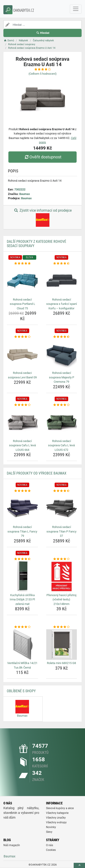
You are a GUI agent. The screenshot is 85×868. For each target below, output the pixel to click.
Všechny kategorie (57, 813)
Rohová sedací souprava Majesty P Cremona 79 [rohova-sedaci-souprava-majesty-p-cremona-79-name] (62, 377)
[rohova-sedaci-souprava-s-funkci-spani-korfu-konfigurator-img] (62, 281)
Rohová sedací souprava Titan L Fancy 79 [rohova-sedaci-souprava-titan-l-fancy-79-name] (22, 531)
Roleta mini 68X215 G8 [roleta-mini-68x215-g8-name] (61, 663)
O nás (50, 845)
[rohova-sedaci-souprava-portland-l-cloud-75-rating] (22, 264)
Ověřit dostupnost (42, 157)
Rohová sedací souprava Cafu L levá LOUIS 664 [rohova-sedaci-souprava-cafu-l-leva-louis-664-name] (22, 445)
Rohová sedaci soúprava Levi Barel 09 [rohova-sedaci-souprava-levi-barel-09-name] (22, 375)
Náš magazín (12, 845)
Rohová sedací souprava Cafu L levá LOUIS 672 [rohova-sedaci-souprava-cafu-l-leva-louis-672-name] (61, 445)
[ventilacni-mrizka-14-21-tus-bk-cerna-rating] (22, 627)
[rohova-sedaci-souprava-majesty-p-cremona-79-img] (62, 354)
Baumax (25, 194)
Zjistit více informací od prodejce (42, 218)
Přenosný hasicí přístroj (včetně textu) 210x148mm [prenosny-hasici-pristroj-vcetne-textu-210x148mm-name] (61, 599)
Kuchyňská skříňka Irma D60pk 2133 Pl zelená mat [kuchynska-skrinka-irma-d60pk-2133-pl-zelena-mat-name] (22, 599)
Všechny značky (56, 818)
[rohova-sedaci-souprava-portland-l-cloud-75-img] (22, 281)
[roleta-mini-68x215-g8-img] (62, 645)
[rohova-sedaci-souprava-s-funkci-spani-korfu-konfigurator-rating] (62, 264)
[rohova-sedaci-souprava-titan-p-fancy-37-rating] (62, 491)
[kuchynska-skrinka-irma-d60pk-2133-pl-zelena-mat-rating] (22, 559)
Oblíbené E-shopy (21, 691)
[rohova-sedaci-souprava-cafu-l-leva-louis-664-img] (22, 422)
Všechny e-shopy (56, 822)
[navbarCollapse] (76, 9)
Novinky (51, 827)
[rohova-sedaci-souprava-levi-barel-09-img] (22, 354)
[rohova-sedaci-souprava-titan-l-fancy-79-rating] (22, 491)
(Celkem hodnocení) (43, 74)
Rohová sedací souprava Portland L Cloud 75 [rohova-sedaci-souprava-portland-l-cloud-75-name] (22, 304)
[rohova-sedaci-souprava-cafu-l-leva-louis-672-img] (62, 422)
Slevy (49, 832)
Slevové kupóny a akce (60, 808)
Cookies (51, 850)
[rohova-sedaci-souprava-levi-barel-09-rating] (22, 337)
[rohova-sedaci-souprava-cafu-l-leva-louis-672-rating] (62, 405)
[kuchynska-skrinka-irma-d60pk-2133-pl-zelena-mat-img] (22, 576)
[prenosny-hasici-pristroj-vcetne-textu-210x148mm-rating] (62, 559)
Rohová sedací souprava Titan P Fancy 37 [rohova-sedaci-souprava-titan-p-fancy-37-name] (61, 531)
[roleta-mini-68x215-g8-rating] (62, 627)
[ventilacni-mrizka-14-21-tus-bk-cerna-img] (22, 645)
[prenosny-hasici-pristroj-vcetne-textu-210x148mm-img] (62, 576)
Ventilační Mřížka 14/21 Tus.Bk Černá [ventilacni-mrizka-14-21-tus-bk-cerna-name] (22, 665)
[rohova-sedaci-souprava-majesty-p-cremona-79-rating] (62, 337)
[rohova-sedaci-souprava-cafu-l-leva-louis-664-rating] (22, 405)
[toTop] (79, 865)
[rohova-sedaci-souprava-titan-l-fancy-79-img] (22, 509)
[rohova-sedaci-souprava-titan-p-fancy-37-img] (62, 509)
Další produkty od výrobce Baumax (37, 473)
